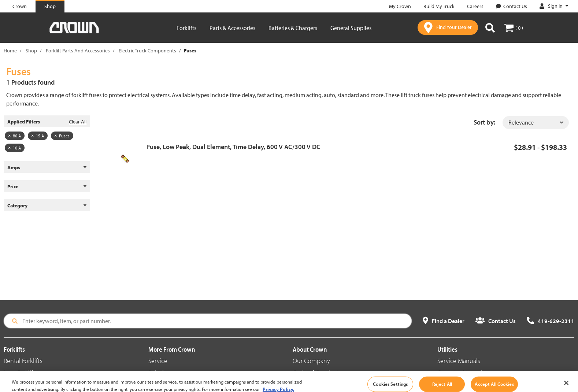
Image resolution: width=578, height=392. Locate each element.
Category (47, 206)
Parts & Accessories (232, 28)
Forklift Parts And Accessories (78, 51)
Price (47, 186)
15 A (38, 136)
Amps (47, 167)
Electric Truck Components (147, 51)
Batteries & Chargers (293, 28)
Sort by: (484, 122)
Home (10, 51)
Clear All (78, 122)
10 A (15, 148)
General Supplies (351, 28)
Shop (31, 51)
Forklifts (186, 28)
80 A (15, 136)
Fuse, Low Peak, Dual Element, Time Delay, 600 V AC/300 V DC (234, 147)
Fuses (62, 136)
